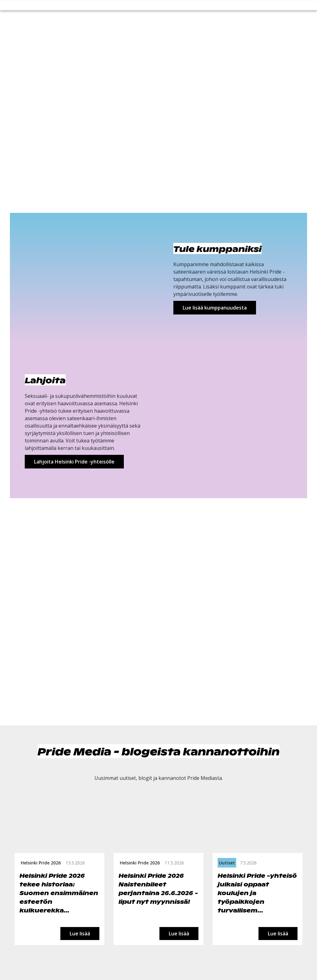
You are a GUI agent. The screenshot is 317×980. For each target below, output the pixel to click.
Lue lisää (80, 934)
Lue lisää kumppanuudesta (215, 308)
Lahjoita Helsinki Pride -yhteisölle (74, 462)
